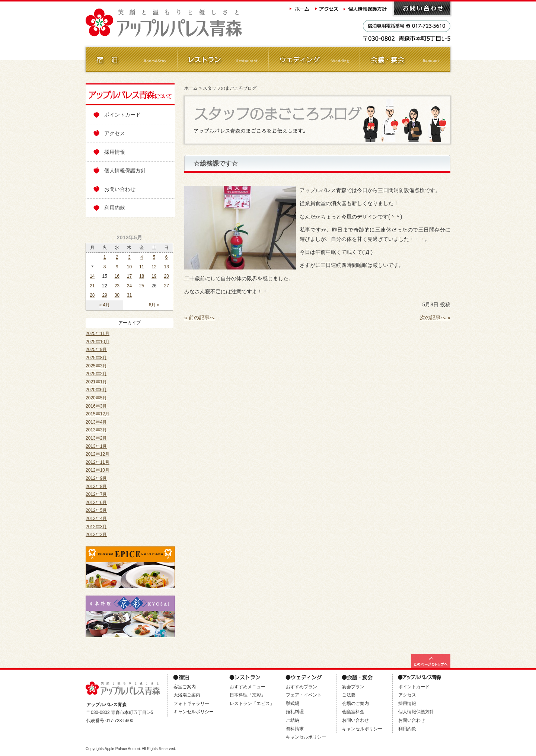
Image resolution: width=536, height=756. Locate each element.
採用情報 (115, 152)
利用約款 (115, 208)
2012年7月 (96, 494)
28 (92, 295)
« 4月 (105, 305)
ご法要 (349, 695)
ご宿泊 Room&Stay (131, 59)
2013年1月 (96, 446)
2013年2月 (96, 438)
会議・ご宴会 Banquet (405, 59)
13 (166, 267)
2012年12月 (98, 454)
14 (92, 276)
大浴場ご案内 (187, 695)
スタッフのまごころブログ (230, 88)
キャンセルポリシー (194, 712)
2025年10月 (98, 342)
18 (142, 276)
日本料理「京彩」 (248, 695)
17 (129, 276)
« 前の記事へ (200, 318)
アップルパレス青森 (184, 23)
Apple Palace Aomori (122, 749)
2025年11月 (98, 334)
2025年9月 (96, 350)
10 (129, 267)
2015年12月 (98, 414)
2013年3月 (96, 430)
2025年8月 (96, 358)
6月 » (154, 305)
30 (117, 295)
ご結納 (293, 720)
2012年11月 (98, 462)
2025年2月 (96, 374)
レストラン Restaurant (222, 59)
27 (166, 286)
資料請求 (295, 729)
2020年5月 (96, 398)
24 (129, 286)
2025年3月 (96, 366)
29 (105, 295)
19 (154, 276)
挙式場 (293, 704)
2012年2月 (96, 535)
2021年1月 (96, 382)
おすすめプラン (301, 687)
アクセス (327, 8)
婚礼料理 (295, 712)
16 (117, 276)
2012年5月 (96, 510)
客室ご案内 (185, 687)
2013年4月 (96, 422)
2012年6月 (96, 503)
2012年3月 (96, 527)
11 (142, 267)
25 (142, 286)
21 (92, 286)
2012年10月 (98, 470)
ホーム (300, 8)
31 (129, 295)
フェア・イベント (304, 695)
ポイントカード (122, 115)
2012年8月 (96, 487)
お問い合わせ (422, 8)
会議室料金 (353, 712)
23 (117, 286)
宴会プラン (353, 687)
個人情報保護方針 (366, 8)
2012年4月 (96, 519)
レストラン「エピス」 (252, 704)
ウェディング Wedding (314, 59)
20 (166, 276)
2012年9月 (96, 478)
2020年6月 (96, 390)
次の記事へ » (435, 318)
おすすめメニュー (248, 687)
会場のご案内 (355, 704)
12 (154, 267)
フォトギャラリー (191, 704)
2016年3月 (96, 406)
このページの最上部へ (431, 661)
